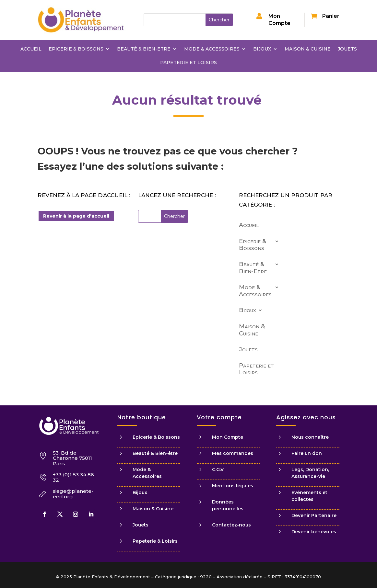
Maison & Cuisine (308, 49)
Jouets (347, 49)
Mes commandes (233, 453)
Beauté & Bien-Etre (144, 49)
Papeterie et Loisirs (188, 63)
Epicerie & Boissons (76, 49)
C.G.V (218, 469)
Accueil (31, 49)
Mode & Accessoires (212, 49)
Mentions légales (233, 486)
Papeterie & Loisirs (155, 541)
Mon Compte (228, 437)
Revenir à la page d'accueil (76, 216)
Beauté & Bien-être (155, 453)
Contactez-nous (231, 525)
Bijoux (262, 49)
